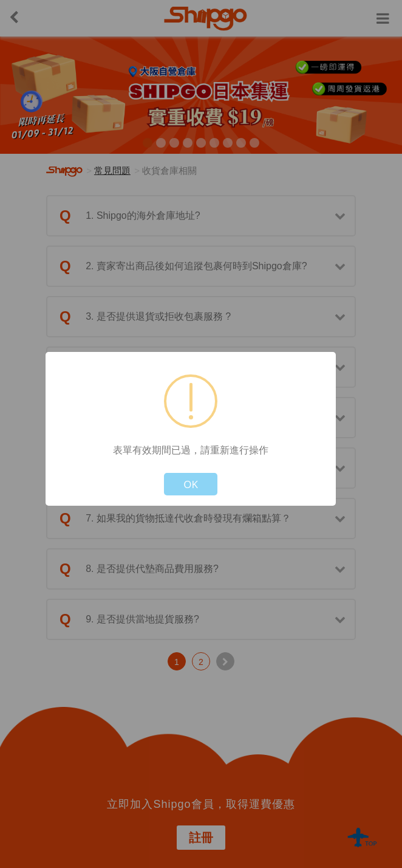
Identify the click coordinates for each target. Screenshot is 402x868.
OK (191, 484)
